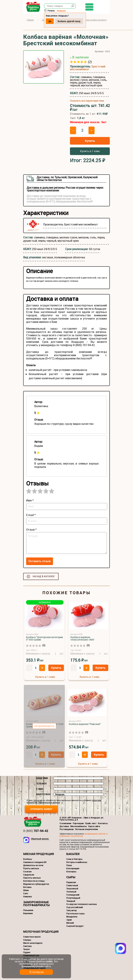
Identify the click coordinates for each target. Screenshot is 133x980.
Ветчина (27, 887)
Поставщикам (67, 829)
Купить (90, 141)
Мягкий (70, 923)
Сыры (71, 877)
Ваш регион (43, 794)
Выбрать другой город (69, 21)
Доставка (64, 826)
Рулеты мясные (31, 868)
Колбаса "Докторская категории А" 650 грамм (44, 638)
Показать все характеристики (87, 101)
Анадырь (61, 11)
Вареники (28, 913)
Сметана (27, 946)
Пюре (69, 865)
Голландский (73, 895)
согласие (38, 800)
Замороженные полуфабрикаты (36, 904)
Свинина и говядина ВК (35, 862)
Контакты (103, 823)
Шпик (26, 890)
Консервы (71, 871)
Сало (26, 893)
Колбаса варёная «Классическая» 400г (82, 638)
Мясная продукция (39, 854)
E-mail (40, 789)
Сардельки (29, 875)
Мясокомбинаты (79, 826)
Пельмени (28, 910)
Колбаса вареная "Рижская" (85, 724)
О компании (65, 823)
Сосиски (27, 871)
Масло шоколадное (33, 943)
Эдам (69, 920)
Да (50, 21)
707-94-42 (36, 831)
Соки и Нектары (74, 859)
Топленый (71, 892)
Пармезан (71, 882)
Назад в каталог (44, 576)
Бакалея (73, 854)
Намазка (27, 896)
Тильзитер (72, 910)
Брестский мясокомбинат (88, 68)
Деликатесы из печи (33, 865)
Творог (27, 949)
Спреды (27, 940)
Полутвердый (73, 898)
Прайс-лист (91, 823)
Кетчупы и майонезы (77, 862)
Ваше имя (42, 778)
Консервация (73, 868)
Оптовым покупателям (86, 829)
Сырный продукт (75, 926)
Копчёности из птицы (34, 881)
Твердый (71, 901)
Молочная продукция (41, 932)
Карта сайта (94, 826)
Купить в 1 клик (90, 151)
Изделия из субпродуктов (36, 884)
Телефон (41, 784)
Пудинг (27, 952)
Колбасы (28, 859)
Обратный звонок (40, 839)
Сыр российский (75, 907)
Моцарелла (72, 917)
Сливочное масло (32, 937)
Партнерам (78, 823)
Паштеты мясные (32, 878)
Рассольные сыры (76, 913)
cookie (49, 961)
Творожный (72, 888)
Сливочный (72, 885)
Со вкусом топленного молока (81, 904)
